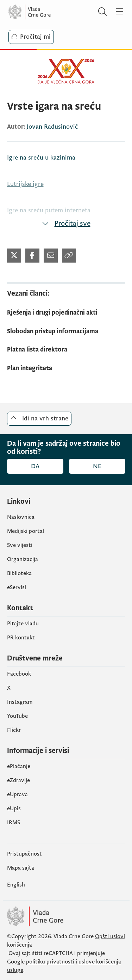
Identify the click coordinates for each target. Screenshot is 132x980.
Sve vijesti (20, 545)
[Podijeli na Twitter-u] (14, 256)
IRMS (14, 823)
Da (35, 466)
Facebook (19, 674)
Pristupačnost (24, 854)
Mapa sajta (21, 868)
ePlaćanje (19, 766)
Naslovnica (21, 517)
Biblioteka (19, 573)
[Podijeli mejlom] (51, 256)
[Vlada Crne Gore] (51, 12)
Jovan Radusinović (52, 127)
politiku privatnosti (50, 962)
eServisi (17, 587)
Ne (97, 466)
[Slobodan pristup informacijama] (66, 332)
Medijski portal (26, 531)
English (16, 885)
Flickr (14, 730)
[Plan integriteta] (66, 369)
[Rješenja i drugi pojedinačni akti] (66, 313)
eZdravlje (18, 780)
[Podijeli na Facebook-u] (32, 256)
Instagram (20, 702)
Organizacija (23, 559)
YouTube (17, 716)
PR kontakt (21, 638)
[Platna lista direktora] (66, 350)
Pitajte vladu (23, 624)
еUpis (14, 808)
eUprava (17, 794)
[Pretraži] (102, 12)
